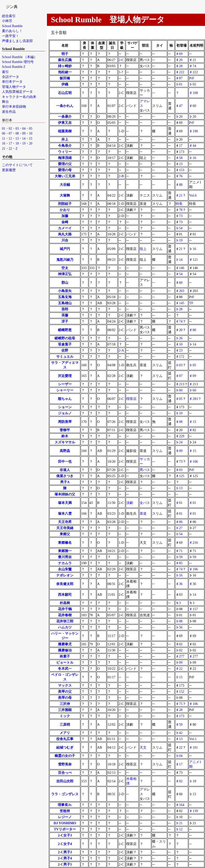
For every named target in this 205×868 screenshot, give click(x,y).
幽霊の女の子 (65, 756)
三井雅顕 (65, 710)
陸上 (143, 249)
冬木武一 (65, 669)
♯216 (194, 543)
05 (31, 129)
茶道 (143, 513)
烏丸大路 (65, 234)
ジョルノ (65, 413)
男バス (145, 470)
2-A (121, 350)
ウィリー (65, 152)
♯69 (179, 54)
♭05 (193, 365)
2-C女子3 (65, 835)
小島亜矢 (65, 291)
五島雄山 (65, 303)
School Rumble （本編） (20, 57)
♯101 (194, 747)
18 (17, 143)
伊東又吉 (65, 123)
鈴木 (65, 436)
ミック (65, 716)
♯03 (179, 470)
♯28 (179, 66)
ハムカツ (65, 627)
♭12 (179, 829)
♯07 (179, 376)
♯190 (194, 131)
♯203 (180, 291)
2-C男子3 (65, 852)
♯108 (194, 93)
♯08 (179, 422)
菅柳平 (65, 430)
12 (10, 139)
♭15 (179, 677)
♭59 (179, 557)
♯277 (180, 656)
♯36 (179, 584)
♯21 (193, 60)
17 (11, 143)
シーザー (65, 384)
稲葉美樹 (65, 131)
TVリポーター (65, 829)
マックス (65, 685)
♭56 (179, 627)
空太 (65, 268)
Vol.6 (193, 195)
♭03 (179, 365)
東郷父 (65, 534)
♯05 (179, 399)
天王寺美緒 (65, 528)
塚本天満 (65, 503)
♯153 (180, 170)
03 (17, 129)
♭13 (179, 488)
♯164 (180, 805)
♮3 (178, 603)
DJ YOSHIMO (65, 823)
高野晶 (65, 451)
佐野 (65, 350)
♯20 (179, 60)
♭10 (179, 413)
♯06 (179, 522)
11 (4, 139)
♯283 (194, 399)
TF (191, 303)
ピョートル (65, 662)
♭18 (193, 781)
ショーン (65, 407)
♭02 (193, 84)
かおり (65, 210)
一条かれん (65, 106)
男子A (65, 482)
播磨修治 (65, 650)
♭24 (179, 442)
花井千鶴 (65, 609)
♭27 (179, 528)
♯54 (179, 274)
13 (17, 139)
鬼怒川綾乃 (65, 260)
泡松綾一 (65, 72)
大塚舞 (65, 195)
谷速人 (65, 470)
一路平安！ (11, 36)
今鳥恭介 (65, 146)
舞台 (5, 102)
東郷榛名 (65, 543)
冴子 (65, 321)
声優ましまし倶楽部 (17, 41)
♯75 (179, 704)
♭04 (179, 756)
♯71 (179, 551)
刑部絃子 (65, 204)
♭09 (179, 662)
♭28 (179, 309)
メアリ (65, 733)
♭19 (179, 240)
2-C (121, 60)
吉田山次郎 (65, 781)
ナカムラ (65, 563)
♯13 (179, 739)
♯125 (180, 476)
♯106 (194, 461)
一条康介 (65, 116)
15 (31, 139)
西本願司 (65, 595)
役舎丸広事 (65, 739)
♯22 (179, 669)
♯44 (193, 146)
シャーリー (65, 390)
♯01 (179, 503)
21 (4, 149)
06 (4, 133)
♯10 (179, 344)
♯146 (180, 268)
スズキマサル (65, 442)
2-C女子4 (65, 844)
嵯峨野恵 (65, 330)
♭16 (193, 158)
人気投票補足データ (17, 92)
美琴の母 (65, 698)
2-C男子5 (65, 864)
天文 (143, 747)
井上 (65, 139)
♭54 (179, 228)
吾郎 (65, 309)
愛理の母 (65, 170)
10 (31, 133)
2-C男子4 (65, 858)
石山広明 (65, 93)
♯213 (180, 384)
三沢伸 (65, 704)
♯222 (180, 72)
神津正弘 (65, 274)
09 (24, 133)
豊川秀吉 (65, 557)
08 (17, 133)
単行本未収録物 (14, 107)
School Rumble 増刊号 (18, 62)
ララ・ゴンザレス (65, 794)
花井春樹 (65, 615)
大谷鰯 (65, 185)
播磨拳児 (65, 644)
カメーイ (65, 228)
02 (11, 129)
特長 (179, 204)
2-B (121, 176)
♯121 (194, 260)
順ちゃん (65, 399)
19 (24, 143)
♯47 (179, 106)
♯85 (179, 563)
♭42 (179, 733)
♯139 (194, 811)
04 (24, 129)
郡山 (65, 282)
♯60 (193, 106)
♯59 (179, 724)
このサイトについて (17, 165)
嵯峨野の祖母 (65, 338)
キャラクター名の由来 (19, 97)
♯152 (180, 691)
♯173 (180, 716)
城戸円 (65, 249)
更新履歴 (9, 170)
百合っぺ (65, 773)
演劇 (130, 503)
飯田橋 (65, 78)
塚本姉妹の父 (65, 494)
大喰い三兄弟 (65, 176)
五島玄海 (65, 297)
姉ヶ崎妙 (65, 66)
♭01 (179, 84)
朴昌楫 (65, 603)
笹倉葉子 (65, 344)
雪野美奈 (65, 764)
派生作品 (9, 112)
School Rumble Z (14, 67)
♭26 (179, 338)
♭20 (179, 116)
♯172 (180, 356)
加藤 (65, 216)
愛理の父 (65, 164)
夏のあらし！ (12, 31)
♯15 (193, 422)
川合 (65, 240)
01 (4, 129)
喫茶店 (131, 399)
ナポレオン (65, 575)
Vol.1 (193, 739)
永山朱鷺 (65, 569)
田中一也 (65, 461)
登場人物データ (14, 87)
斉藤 (65, 315)
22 (11, 149)
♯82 (193, 430)
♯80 (193, 330)
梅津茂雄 (65, 158)
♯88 (179, 185)
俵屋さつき (65, 476)
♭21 (179, 823)
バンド (131, 234)
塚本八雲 (65, 513)
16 (4, 143)
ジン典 (12, 7)
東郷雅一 (65, 551)
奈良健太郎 (65, 584)
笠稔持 (65, 811)
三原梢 (65, 724)
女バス (145, 503)
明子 (65, 54)
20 (31, 143)
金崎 (65, 222)
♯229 (180, 436)
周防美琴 (65, 422)
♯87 (179, 78)
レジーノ (65, 817)
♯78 (179, 210)
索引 (5, 72)
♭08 (179, 621)
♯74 (193, 66)
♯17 (179, 764)
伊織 (65, 84)
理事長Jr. (65, 805)
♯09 (193, 376)
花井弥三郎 (65, 621)
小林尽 (7, 21)
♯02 (179, 644)
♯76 (179, 176)
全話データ (11, 77)
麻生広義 (65, 60)
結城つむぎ (65, 747)
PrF (192, 78)
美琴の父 (65, 691)
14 (24, 139)
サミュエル (65, 356)
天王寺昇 (65, 522)
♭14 (179, 260)
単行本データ (12, 82)
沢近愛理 (65, 376)
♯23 (179, 164)
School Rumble (12, 26)
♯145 (180, 303)
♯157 (194, 609)
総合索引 (9, 16)
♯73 (179, 216)
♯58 (179, 158)
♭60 (179, 390)
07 (11, 133)
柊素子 (65, 656)
